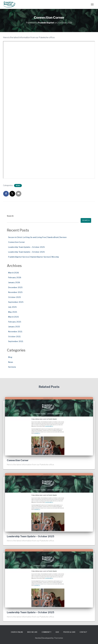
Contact (83, 632)
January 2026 (14, 282)
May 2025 (13, 312)
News (18, 186)
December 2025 (15, 287)
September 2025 (16, 302)
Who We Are (32, 632)
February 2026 (15, 277)
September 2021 (16, 341)
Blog (10, 357)
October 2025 (14, 297)
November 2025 (15, 292)
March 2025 (13, 317)
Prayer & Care (69, 632)
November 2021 (15, 332)
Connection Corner (17, 242)
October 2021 (14, 337)
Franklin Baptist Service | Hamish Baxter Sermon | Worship (34, 257)
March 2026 (14, 273)
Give (57, 632)
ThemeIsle (59, 638)
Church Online (17, 632)
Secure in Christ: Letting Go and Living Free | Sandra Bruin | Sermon (37, 237)
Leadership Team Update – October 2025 (26, 247)
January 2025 (14, 327)
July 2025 (12, 307)
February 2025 (15, 322)
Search (10, 216)
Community (46, 632)
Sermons (12, 367)
